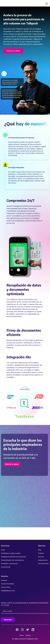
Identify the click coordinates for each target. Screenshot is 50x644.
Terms (22, 635)
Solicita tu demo (13, 51)
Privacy (28, 635)
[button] (46, 4)
